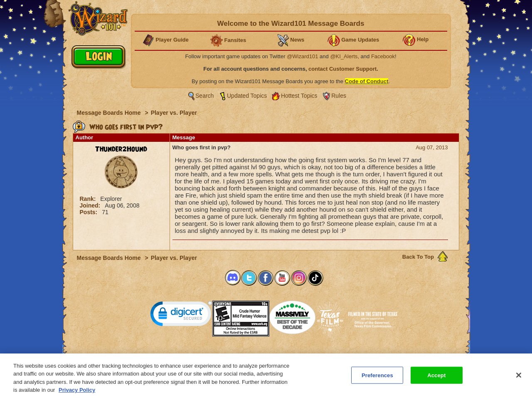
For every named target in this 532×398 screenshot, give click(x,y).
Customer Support (264, 356)
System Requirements (213, 356)
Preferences (347, 356)
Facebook (383, 56)
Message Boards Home (110, 113)
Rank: (89, 199)
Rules (339, 96)
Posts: (90, 212)
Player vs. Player (174, 113)
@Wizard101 (302, 56)
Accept (436, 379)
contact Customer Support (342, 69)
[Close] (519, 380)
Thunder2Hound (121, 149)
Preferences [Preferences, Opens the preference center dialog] (377, 379)
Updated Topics (247, 96)
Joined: (91, 205)
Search (204, 96)
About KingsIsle (310, 356)
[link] (181, 315)
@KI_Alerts (344, 56)
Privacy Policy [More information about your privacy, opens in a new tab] (77, 394)
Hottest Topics (299, 96)
